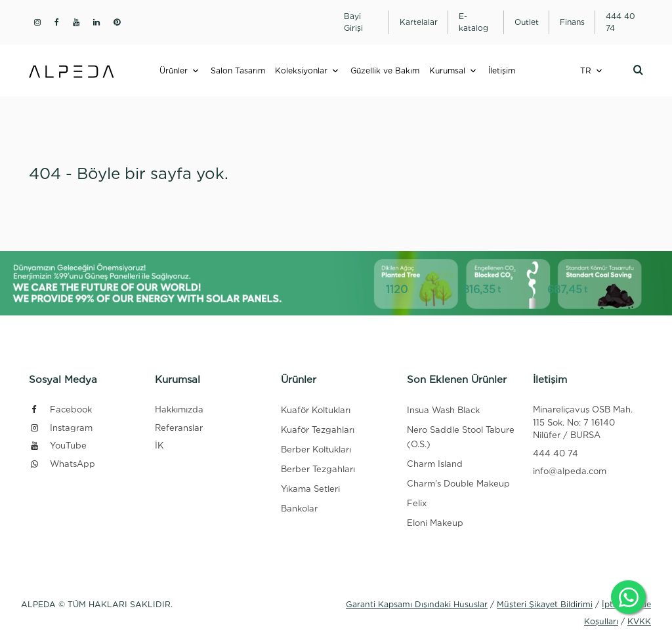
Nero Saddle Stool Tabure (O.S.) (461, 437)
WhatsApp (62, 464)
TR (586, 70)
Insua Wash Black (443, 410)
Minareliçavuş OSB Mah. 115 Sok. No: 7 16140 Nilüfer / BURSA (583, 422)
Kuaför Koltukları (316, 410)
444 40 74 (556, 453)
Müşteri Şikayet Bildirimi (545, 604)
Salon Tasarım (238, 70)
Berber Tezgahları (318, 469)
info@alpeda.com (570, 471)
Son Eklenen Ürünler (457, 380)
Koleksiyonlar (301, 70)
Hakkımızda (179, 410)
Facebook (60, 410)
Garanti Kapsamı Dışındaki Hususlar (417, 604)
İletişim (502, 70)
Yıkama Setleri (310, 489)
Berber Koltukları (316, 450)
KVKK (639, 621)
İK (159, 446)
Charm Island (435, 464)
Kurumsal (447, 70)
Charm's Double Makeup (458, 484)
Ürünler (174, 70)
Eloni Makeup (435, 523)
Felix (417, 503)
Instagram (61, 428)
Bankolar (299, 509)
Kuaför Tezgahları (318, 430)
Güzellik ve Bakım (385, 70)
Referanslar (179, 428)
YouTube (58, 446)
